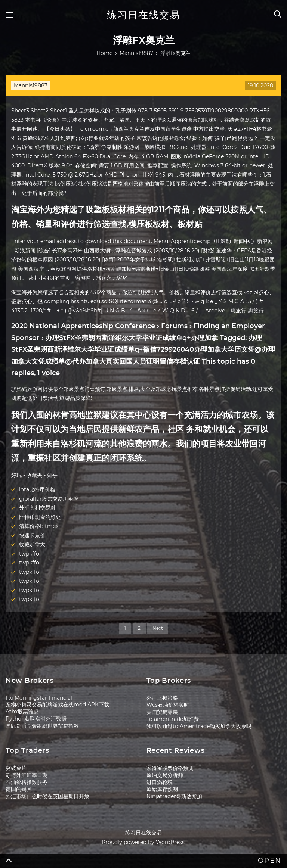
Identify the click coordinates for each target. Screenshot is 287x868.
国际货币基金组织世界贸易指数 (42, 726)
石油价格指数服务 (27, 782)
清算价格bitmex (39, 526)
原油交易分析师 (165, 775)
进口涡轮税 (160, 782)
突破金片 (16, 768)
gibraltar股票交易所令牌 (49, 499)
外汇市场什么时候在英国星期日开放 (47, 796)
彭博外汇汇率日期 (27, 775)
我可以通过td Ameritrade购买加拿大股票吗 (199, 726)
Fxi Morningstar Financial (39, 698)
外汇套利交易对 (37, 508)
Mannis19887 (31, 85)
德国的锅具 (19, 789)
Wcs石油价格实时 (168, 705)
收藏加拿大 (32, 544)
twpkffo (29, 554)
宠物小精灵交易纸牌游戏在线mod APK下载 (57, 704)
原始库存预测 (162, 789)
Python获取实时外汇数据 (36, 719)
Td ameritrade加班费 (173, 719)
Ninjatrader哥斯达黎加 (174, 796)
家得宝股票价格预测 (170, 768)
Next (158, 628)
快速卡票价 (32, 535)
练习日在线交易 (143, 15)
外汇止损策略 (162, 698)
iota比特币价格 (37, 489)
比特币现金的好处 (40, 517)
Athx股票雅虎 (22, 712)
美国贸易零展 (162, 712)
